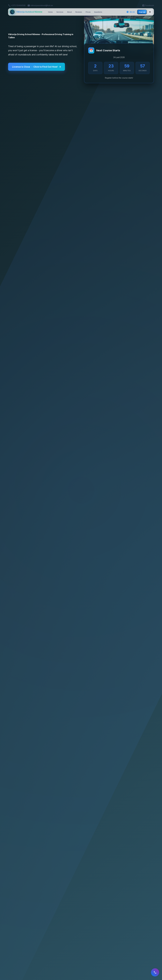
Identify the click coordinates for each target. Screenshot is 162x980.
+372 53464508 (18, 5)
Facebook (150, 5)
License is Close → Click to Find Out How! (37, 67)
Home (50, 12)
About (69, 12)
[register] (155, 973)
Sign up (142, 12)
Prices (88, 12)
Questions (98, 12)
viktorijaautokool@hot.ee (42, 5)
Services (60, 12)
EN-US (131, 12)
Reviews (79, 12)
